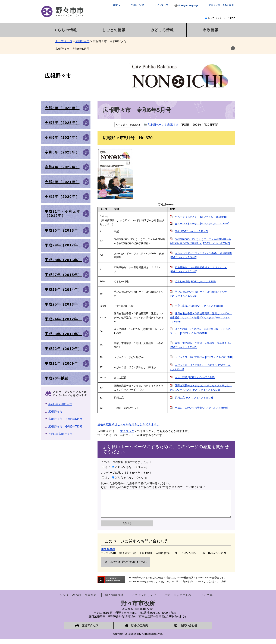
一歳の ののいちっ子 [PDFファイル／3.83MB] (201, 408)
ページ (222, 18)
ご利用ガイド (137, 5)
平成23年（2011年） (63, 334)
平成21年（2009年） (63, 363)
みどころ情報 (162, 30)
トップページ (64, 41)
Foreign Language (188, 5)
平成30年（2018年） (63, 230)
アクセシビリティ (144, 600)
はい (108, 467)
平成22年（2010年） (63, 349)
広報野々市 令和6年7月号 (65, 427)
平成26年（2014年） (63, 290)
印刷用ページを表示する (163, 125)
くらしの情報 (65, 30)
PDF (233, 18)
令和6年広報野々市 (60, 404)
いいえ (143, 467)
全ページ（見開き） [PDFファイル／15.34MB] (201, 217)
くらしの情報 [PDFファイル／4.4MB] (196, 281)
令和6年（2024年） (62, 137)
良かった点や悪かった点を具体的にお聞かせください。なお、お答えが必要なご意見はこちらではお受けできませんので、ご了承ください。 (155, 485)
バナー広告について (178, 600)
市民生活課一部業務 (152, 622)
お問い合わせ (189, 631)
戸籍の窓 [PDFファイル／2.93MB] (194, 398)
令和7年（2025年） (62, 123)
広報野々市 (82, 41)
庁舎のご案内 (140, 631)
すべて (211, 18)
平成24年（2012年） (63, 319)
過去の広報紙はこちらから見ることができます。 (128, 424)
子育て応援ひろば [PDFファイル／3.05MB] (199, 306)
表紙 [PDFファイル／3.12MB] (191, 231)
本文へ (117, 5)
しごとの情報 (114, 30)
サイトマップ (161, 5)
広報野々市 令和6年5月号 (72, 49)
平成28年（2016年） (63, 260)
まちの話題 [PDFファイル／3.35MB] (195, 377)
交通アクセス (90, 631)
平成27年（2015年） (63, 275)
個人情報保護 (114, 600)
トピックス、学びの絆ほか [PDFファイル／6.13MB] (204, 357)
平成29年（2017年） (63, 245)
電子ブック (127, 431)
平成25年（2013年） (63, 304)
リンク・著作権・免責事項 (78, 600)
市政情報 (211, 30)
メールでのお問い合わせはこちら (126, 567)
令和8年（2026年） (62, 108)
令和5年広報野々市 (60, 434)
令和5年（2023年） (62, 152)
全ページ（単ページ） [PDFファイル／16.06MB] (202, 224)
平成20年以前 (57, 378)
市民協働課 (108, 555)
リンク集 (206, 600)
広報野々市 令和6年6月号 (65, 419)
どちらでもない (125, 467)
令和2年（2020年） (62, 197)
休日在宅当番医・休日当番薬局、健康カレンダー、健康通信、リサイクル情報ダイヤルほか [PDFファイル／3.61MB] (201, 318)
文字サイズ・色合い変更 (221, 5)
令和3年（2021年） (62, 182)
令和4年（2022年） (62, 167)
